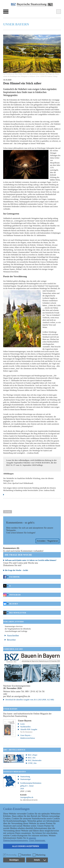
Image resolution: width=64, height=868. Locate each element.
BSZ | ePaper (33, 755)
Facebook (14, 577)
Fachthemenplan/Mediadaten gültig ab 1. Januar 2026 (29, 787)
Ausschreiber (13, 635)
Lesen (22, 724)
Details (40, 860)
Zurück (7, 512)
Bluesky (14, 604)
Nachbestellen (25, 727)
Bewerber (11, 640)
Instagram (15, 595)
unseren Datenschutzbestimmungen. (20, 839)
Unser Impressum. (37, 840)
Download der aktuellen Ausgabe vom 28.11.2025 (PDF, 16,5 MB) (30, 700)
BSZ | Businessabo (35, 760)
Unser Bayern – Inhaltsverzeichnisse (28, 737)
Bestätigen (14, 860)
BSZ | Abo (32, 758)
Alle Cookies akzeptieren (26, 846)
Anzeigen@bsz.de (27, 797)
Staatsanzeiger (25, 779)
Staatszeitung (25, 777)
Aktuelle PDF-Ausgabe (29, 729)
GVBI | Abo (32, 763)
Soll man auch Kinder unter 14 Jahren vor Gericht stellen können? (31, 560)
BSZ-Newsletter (18, 613)
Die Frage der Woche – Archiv (16, 570)
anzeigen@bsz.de (22, 696)
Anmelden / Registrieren (47, 541)
